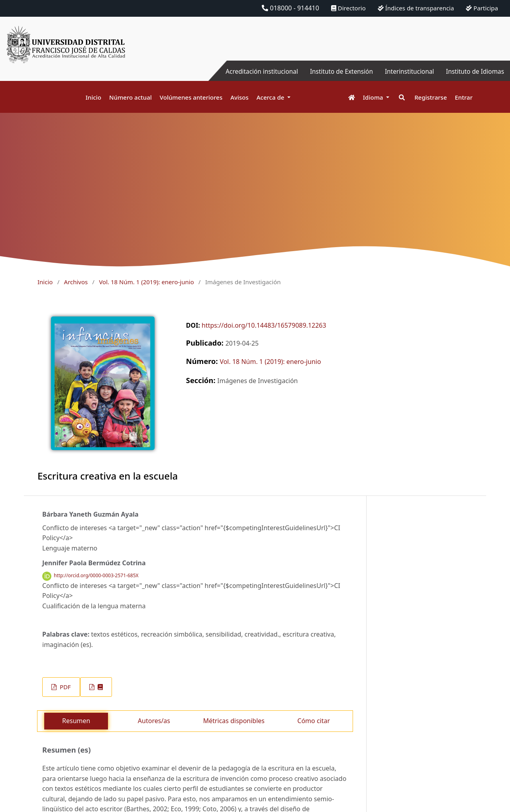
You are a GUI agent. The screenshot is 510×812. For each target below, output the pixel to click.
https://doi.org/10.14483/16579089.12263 (264, 325)
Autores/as (154, 721)
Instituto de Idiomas (474, 71)
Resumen (76, 721)
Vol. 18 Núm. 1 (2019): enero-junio (146, 282)
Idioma (374, 97)
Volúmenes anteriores (191, 97)
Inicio (93, 97)
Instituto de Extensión (336, 71)
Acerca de (271, 97)
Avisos (239, 97)
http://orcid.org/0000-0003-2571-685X (96, 576)
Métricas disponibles (234, 721)
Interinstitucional (406, 71)
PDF (64, 687)
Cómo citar (314, 721)
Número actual (130, 97)
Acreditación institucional (253, 71)
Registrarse (431, 97)
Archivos (76, 282)
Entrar (464, 97)
